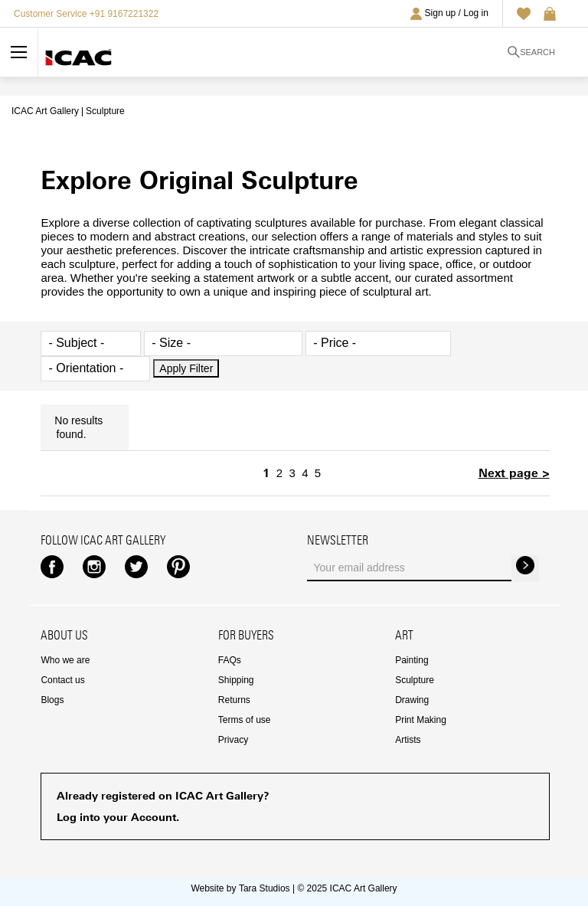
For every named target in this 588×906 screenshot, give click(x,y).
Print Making (421, 720)
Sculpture (415, 680)
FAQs (230, 660)
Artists (408, 740)
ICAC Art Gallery (45, 111)
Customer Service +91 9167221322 (86, 14)
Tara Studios (265, 888)
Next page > (514, 473)
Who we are (65, 660)
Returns (234, 700)
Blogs (52, 700)
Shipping (236, 680)
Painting (412, 660)
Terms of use (245, 720)
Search (531, 52)
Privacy (233, 740)
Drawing (412, 700)
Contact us (62, 680)
